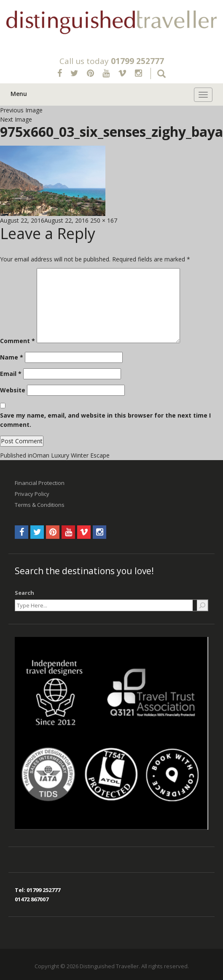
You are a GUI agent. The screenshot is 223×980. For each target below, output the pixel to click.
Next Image (16, 119)
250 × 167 (104, 220)
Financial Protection (40, 483)
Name (12, 357)
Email (11, 374)
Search (24, 593)
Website (13, 390)
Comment (17, 341)
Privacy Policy (32, 494)
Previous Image (21, 110)
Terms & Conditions (40, 505)
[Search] (202, 605)
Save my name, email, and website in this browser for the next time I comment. (105, 420)
